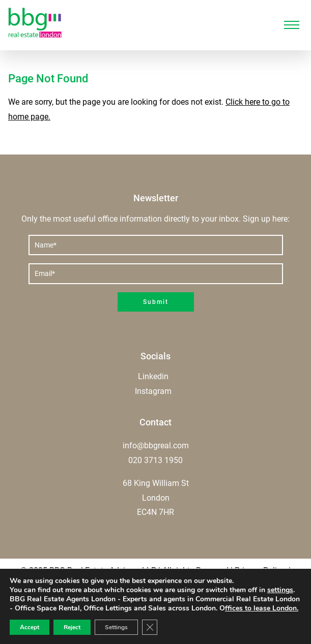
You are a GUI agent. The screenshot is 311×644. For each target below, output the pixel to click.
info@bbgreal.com (156, 446)
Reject (72, 627)
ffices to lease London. (262, 608)
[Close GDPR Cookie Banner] (150, 627)
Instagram (153, 391)
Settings (116, 627)
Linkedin (153, 376)
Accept (30, 627)
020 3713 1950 (155, 460)
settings (280, 590)
